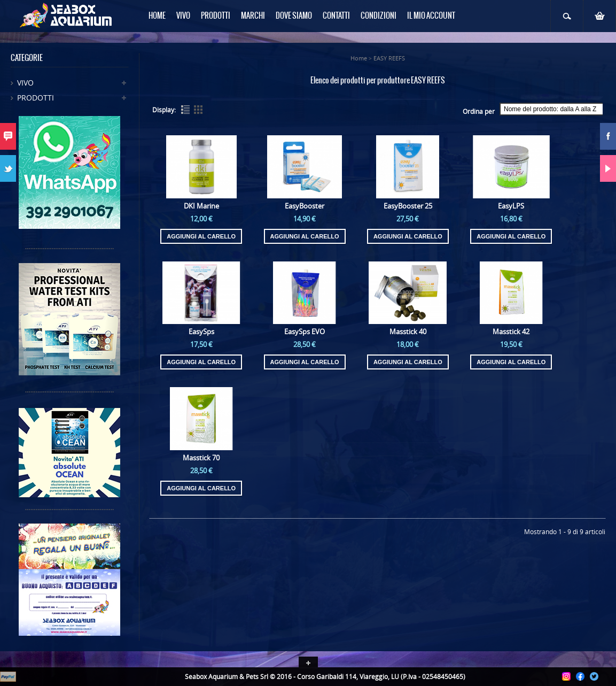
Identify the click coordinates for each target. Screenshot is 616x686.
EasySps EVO (305, 332)
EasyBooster (305, 206)
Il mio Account (431, 16)
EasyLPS (511, 206)
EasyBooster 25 (408, 206)
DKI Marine (201, 206)
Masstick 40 (408, 332)
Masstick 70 (201, 458)
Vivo (25, 83)
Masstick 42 (511, 332)
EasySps (201, 332)
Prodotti (36, 98)
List (185, 110)
